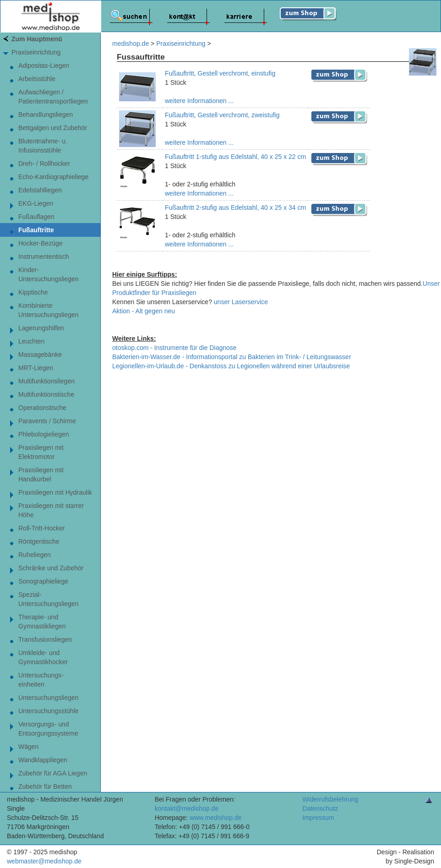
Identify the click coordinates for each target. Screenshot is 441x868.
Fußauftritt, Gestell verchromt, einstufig (220, 73)
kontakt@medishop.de (187, 808)
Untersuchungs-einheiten (41, 680)
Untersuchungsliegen (49, 698)
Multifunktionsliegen (46, 381)
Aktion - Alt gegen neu (144, 311)
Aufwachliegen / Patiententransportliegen (53, 97)
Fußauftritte (36, 230)
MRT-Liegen (36, 368)
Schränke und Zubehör (51, 568)
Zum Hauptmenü (37, 39)
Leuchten (32, 341)
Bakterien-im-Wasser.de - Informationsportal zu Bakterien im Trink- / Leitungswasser (232, 357)
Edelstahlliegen (40, 190)
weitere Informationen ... (199, 101)
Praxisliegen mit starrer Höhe (51, 510)
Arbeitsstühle (37, 79)
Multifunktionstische (46, 394)
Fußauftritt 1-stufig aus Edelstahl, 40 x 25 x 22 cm (235, 157)
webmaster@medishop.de (44, 861)
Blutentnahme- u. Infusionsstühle (43, 146)
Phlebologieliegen (44, 434)
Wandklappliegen (43, 760)
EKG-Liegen (36, 203)
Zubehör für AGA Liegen (53, 773)
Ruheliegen (35, 555)
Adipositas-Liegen (44, 66)
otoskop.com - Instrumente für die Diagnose (174, 348)
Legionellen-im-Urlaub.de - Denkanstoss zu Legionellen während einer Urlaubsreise (231, 366)
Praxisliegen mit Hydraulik (55, 492)
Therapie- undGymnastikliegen (42, 622)
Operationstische (42, 408)
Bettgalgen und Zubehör (53, 128)
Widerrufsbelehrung (330, 799)
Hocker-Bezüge (41, 243)
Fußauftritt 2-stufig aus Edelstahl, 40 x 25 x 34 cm (235, 207)
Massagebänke (40, 355)
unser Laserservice (241, 302)
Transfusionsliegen (45, 639)
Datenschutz (320, 808)
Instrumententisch (44, 257)
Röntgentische (39, 541)
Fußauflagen (36, 217)
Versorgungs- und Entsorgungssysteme (48, 729)
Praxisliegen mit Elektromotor (41, 452)
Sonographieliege (43, 581)
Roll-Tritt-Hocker (41, 528)
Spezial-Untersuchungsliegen (49, 599)
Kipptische (33, 292)
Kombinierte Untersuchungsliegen (49, 310)
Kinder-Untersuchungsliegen (49, 274)
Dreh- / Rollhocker (44, 164)
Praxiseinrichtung (36, 52)
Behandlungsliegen (46, 115)
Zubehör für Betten (45, 786)
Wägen (28, 747)
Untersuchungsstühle (49, 711)
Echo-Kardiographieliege (53, 177)
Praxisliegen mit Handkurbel (41, 475)
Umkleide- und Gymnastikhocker (43, 657)
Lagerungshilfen (41, 328)
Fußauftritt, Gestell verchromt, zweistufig (222, 115)
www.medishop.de (216, 818)
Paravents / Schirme (47, 421)
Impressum (318, 818)
